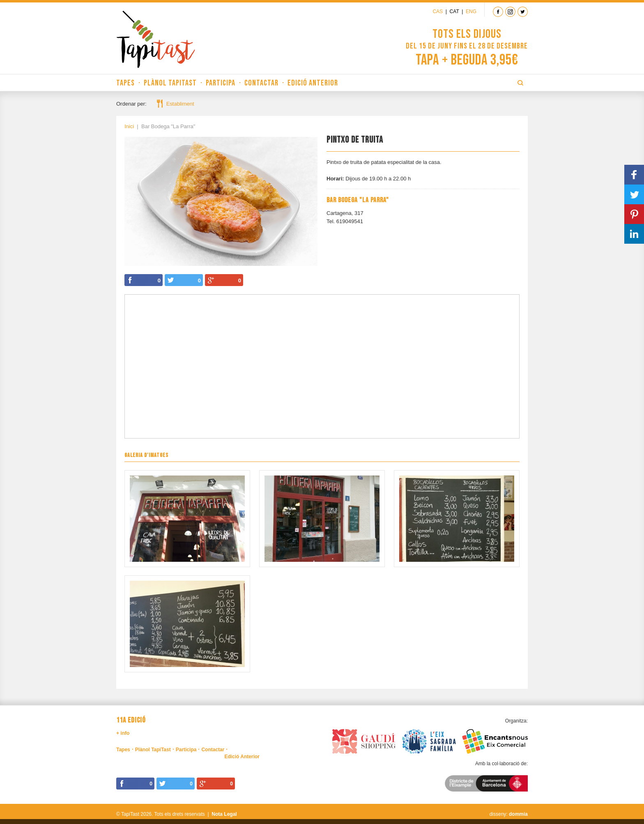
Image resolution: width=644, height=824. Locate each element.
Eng (471, 12)
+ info (123, 733)
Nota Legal (224, 814)
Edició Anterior (313, 83)
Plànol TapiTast (170, 83)
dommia (518, 814)
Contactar (261, 83)
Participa (221, 83)
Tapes (125, 83)
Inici (129, 126)
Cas (438, 12)
